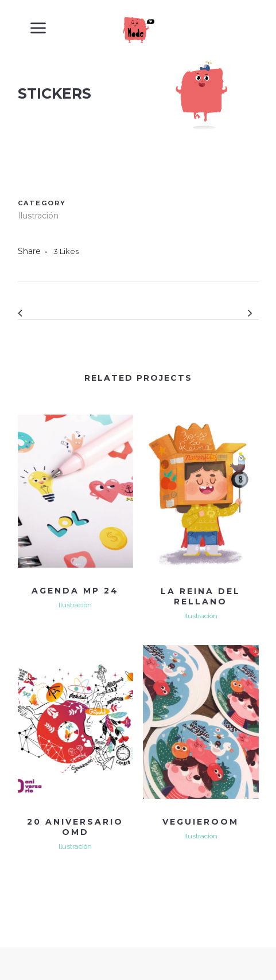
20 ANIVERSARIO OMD (75, 827)
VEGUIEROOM (201, 822)
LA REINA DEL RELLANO (201, 596)
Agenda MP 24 (75, 591)
